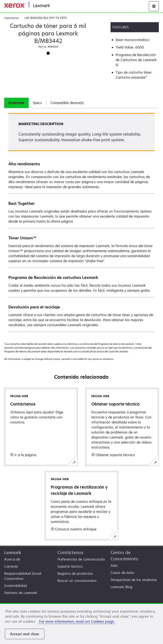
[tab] (16, 103)
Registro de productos (75, 573)
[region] (81, 623)
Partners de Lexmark (21, 593)
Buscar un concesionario (77, 581)
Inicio (53, 6)
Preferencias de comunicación (81, 559)
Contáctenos (70, 552)
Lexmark (13, 552)
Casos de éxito (122, 573)
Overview (16, 103)
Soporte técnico (70, 566)
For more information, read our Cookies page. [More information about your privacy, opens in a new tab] (76, 621)
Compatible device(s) (67, 103)
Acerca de (12, 559)
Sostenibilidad (15, 586)
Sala (114, 566)
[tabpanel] (81, 222)
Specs (37, 103)
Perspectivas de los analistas (134, 580)
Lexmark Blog (121, 587)
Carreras (11, 566)
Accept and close (25, 634)
